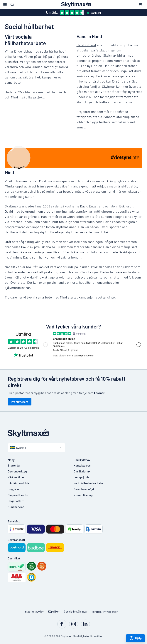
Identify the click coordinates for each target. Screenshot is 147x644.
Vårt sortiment (17, 477)
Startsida (14, 465)
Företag (96, 612)
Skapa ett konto (18, 495)
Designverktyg (17, 471)
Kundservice (16, 507)
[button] (31, 577)
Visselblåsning (83, 495)
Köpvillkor (54, 612)
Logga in (13, 489)
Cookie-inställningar (76, 612)
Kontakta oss (82, 465)
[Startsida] (74, 433)
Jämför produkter (19, 483)
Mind (8, 186)
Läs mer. (100, 393)
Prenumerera (20, 402)
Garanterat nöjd (84, 489)
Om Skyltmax (82, 471)
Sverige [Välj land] (18, 448)
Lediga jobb (81, 477)
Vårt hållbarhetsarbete (88, 483)
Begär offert (16, 501)
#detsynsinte (105, 297)
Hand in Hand (86, 45)
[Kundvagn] (140, 4)
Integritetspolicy (34, 612)
